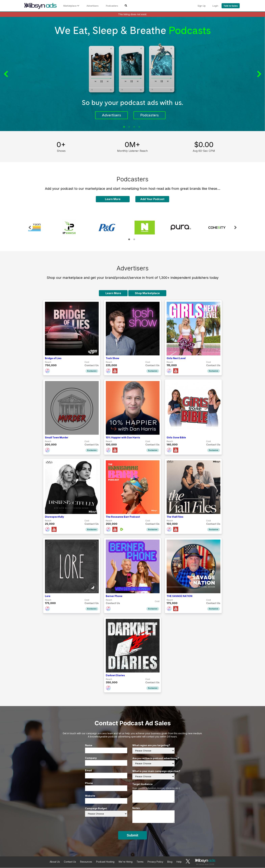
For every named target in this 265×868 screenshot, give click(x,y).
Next (258, 74)
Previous (7, 74)
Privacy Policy (155, 862)
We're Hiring (125, 862)
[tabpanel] (132, 74)
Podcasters (112, 6)
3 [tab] (134, 127)
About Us (55, 862)
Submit (132, 835)
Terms (140, 862)
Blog (170, 862)
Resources (86, 862)
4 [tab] (139, 127)
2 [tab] (129, 127)
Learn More (113, 199)
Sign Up (202, 6)
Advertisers (93, 6)
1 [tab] (124, 127)
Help (179, 862)
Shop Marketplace (147, 293)
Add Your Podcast (152, 199)
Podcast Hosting (105, 862)
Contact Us (70, 862)
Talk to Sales (231, 6)
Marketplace (71, 6)
